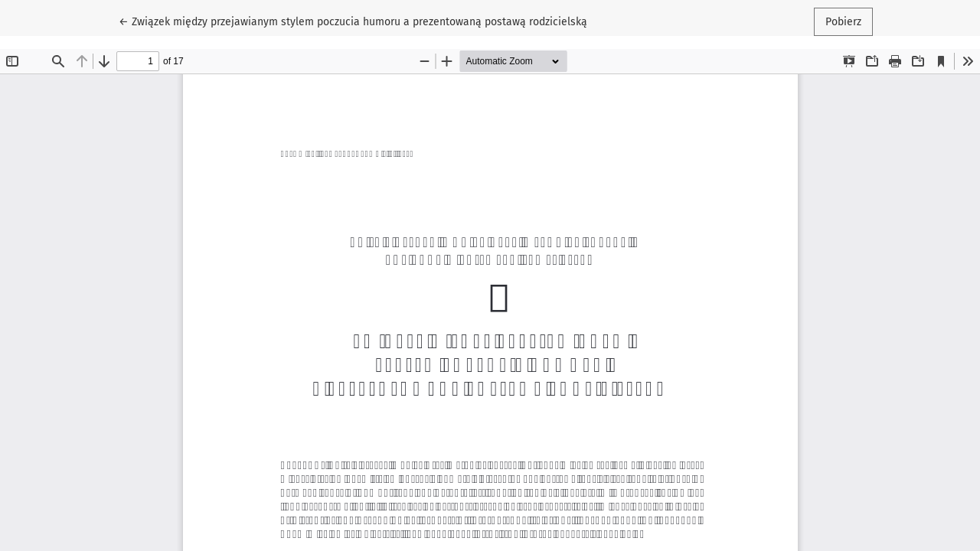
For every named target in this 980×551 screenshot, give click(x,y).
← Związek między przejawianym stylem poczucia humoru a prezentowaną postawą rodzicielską (353, 21)
